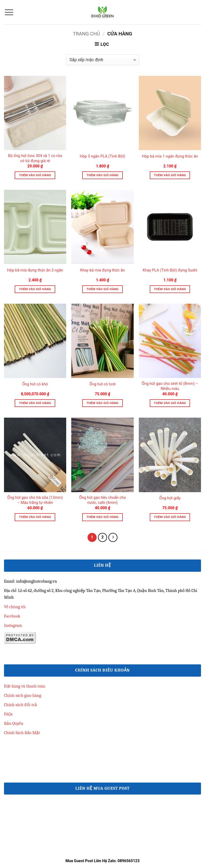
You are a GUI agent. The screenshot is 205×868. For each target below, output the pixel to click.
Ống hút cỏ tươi (102, 384)
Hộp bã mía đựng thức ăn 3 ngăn (35, 270)
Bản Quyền (14, 723)
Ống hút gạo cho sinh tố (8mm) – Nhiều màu (170, 386)
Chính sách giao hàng (23, 696)
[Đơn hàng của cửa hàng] (102, 60)
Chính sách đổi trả (20, 705)
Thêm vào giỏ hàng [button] (35, 175)
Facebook (12, 616)
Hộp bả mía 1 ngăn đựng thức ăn (170, 156)
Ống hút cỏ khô (35, 384)
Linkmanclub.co (18, 742)
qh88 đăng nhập (18, 767)
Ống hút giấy (170, 498)
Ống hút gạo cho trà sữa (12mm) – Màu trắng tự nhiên (35, 500)
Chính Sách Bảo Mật (22, 733)
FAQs (8, 714)
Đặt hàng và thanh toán (25, 686)
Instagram (13, 626)
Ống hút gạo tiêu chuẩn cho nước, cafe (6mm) (102, 500)
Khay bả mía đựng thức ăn (102, 270)
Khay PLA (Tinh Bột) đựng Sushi (170, 270)
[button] (9, 12)
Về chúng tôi (15, 607)
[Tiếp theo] (113, 537)
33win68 (11, 755)
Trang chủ (86, 34)
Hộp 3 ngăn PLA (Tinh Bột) (102, 156)
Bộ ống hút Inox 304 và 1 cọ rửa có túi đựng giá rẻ (35, 158)
